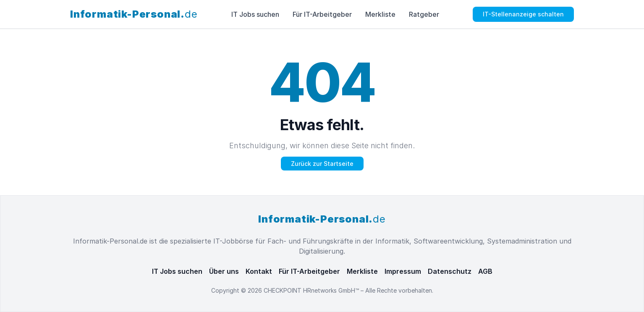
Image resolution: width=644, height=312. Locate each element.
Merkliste (380, 14)
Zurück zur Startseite (322, 164)
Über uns (224, 271)
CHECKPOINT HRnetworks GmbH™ (312, 290)
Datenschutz (450, 271)
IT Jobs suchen (255, 14)
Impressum (403, 271)
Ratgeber (424, 14)
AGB (485, 271)
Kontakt (259, 271)
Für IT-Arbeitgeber (322, 14)
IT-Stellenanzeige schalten (523, 14)
